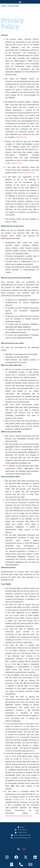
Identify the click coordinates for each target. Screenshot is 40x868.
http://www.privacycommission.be (19, 816)
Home (3, 6)
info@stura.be (21, 137)
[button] (20, 2)
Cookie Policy (16, 163)
